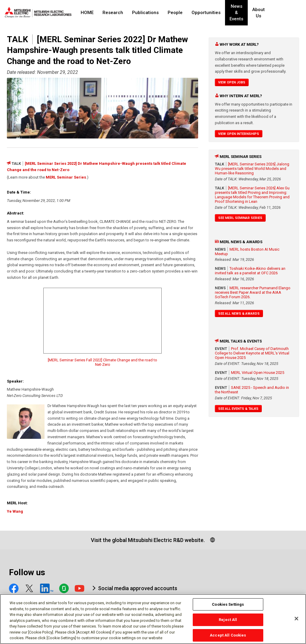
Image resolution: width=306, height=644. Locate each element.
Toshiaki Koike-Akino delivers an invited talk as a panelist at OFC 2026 (250, 271)
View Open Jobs (232, 82)
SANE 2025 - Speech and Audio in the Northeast (252, 390)
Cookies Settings (228, 604)
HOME (87, 13)
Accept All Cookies (228, 635)
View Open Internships (239, 134)
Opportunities (206, 13)
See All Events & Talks (238, 409)
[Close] (296, 619)
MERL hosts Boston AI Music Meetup (247, 252)
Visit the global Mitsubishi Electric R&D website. (148, 540)
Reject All (228, 620)
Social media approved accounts (138, 588)
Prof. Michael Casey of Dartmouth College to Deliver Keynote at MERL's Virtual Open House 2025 (252, 353)
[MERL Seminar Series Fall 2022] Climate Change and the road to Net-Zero (102, 362)
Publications (145, 13)
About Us (269, 13)
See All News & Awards (239, 314)
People (175, 13)
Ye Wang (15, 511)
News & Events (241, 13)
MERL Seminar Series (66, 177)
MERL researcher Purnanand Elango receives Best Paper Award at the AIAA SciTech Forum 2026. (253, 292)
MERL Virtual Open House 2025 (258, 373)
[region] (153, 619)
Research (113, 13)
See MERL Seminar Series (240, 218)
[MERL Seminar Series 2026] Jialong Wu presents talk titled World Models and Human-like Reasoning (252, 169)
